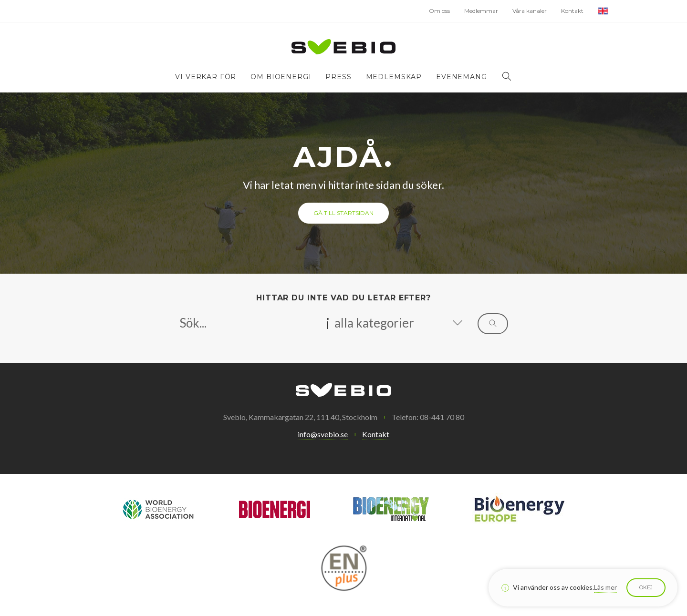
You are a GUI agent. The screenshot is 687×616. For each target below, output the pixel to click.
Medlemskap (394, 77)
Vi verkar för (206, 77)
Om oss (439, 11)
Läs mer (605, 587)
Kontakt (572, 11)
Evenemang (462, 77)
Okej (646, 587)
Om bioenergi (281, 77)
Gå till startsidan (343, 213)
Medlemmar (481, 11)
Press (338, 77)
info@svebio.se (323, 434)
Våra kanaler (530, 11)
